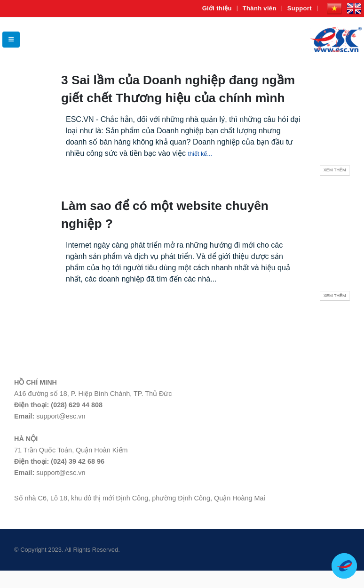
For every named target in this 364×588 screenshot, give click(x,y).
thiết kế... (203, 171)
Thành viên (260, 8)
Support (300, 8)
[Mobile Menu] (11, 40)
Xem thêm (333, 189)
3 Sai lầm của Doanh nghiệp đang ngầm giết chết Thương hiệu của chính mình (169, 97)
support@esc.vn (61, 434)
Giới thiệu (217, 8)
